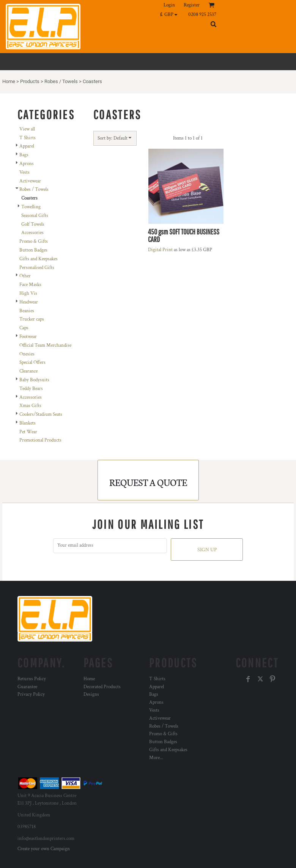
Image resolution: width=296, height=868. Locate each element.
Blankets (28, 423)
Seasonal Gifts (35, 216)
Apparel (27, 146)
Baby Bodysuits (34, 380)
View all (27, 129)
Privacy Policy (31, 694)
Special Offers (32, 362)
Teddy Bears (31, 389)
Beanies (27, 311)
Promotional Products (40, 440)
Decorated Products (102, 687)
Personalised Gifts (37, 268)
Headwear (29, 302)
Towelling (31, 207)
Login (169, 5)
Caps (24, 328)
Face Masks (30, 285)
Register (192, 5)
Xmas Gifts (30, 406)
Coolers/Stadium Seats (41, 414)
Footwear (28, 337)
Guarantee (27, 687)
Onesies (27, 354)
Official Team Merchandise (45, 345)
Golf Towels (33, 224)
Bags (24, 155)
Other (25, 276)
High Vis (28, 293)
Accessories (32, 233)
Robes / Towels (61, 81)
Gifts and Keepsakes (39, 259)
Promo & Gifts (34, 241)
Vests (24, 172)
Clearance (28, 371)
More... (156, 758)
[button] (171, 14)
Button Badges (33, 250)
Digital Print (160, 250)
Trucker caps (32, 319)
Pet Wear (28, 432)
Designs (91, 694)
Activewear (30, 181)
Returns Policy (32, 679)
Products (30, 81)
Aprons (27, 164)
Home (9, 81)
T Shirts (28, 138)
